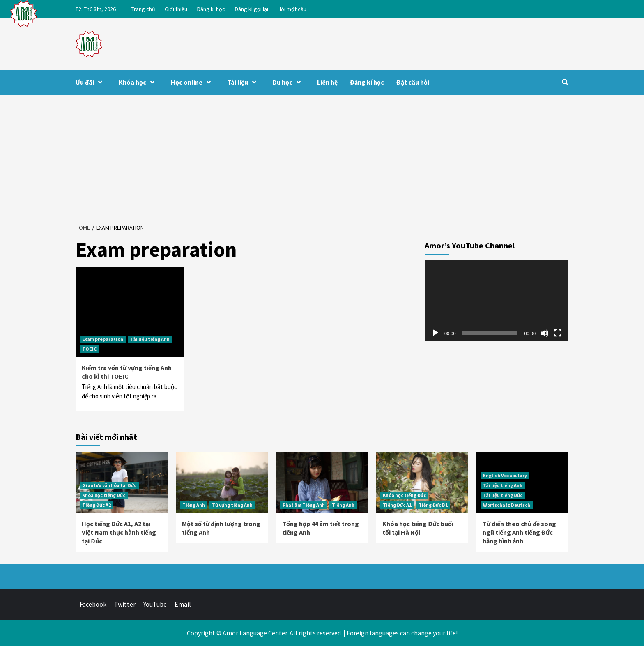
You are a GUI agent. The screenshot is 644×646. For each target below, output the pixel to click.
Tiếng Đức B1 (433, 505)
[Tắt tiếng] (545, 333)
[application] (497, 301)
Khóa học (139, 82)
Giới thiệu (176, 9)
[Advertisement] (322, 156)
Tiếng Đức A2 (97, 505)
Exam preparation (103, 339)
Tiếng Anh (194, 505)
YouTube (155, 604)
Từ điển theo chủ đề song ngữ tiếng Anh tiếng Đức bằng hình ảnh (519, 532)
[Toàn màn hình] (558, 333)
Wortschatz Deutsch (507, 505)
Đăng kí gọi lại (251, 9)
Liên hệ (327, 82)
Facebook (93, 604)
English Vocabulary (505, 475)
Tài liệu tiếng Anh (150, 339)
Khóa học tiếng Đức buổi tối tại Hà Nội (418, 528)
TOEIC (89, 349)
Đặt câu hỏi (413, 82)
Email (183, 604)
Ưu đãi (91, 82)
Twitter (125, 604)
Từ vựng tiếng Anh (232, 505)
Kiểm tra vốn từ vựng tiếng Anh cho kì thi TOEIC (127, 372)
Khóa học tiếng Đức (104, 495)
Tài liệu (244, 82)
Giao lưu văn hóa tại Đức (109, 485)
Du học (289, 82)
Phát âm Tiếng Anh (304, 505)
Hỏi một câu (292, 9)
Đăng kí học (211, 9)
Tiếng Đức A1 (397, 505)
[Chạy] (435, 333)
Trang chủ (143, 9)
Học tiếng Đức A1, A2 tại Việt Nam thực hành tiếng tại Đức (119, 532)
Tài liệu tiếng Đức (503, 495)
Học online (193, 82)
